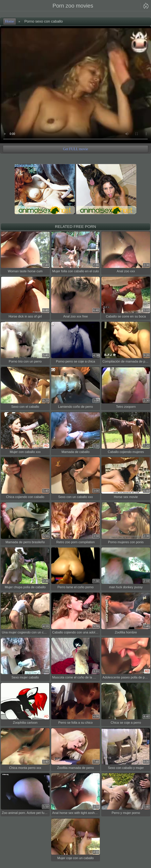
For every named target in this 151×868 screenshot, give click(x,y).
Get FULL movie (75, 149)
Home (10, 21)
